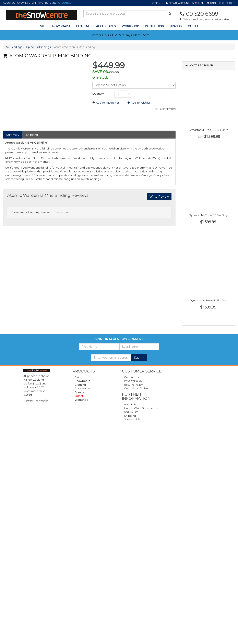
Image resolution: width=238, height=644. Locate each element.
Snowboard (82, 381)
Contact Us (131, 377)
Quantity (98, 94)
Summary (13, 135)
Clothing (80, 385)
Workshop (130, 26)
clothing (83, 26)
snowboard (60, 26)
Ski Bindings (14, 47)
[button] (158, 3)
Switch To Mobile (37, 400)
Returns (51, 3)
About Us (9, 3)
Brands (176, 26)
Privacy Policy (133, 381)
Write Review (159, 197)
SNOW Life (24, 3)
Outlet (193, 26)
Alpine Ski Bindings (38, 47)
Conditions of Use (136, 388)
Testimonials (132, 419)
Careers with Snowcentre (141, 408)
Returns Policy (133, 385)
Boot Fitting (154, 26)
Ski (77, 377)
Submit (139, 358)
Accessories (83, 388)
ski (42, 26)
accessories (106, 26)
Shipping (38, 3)
